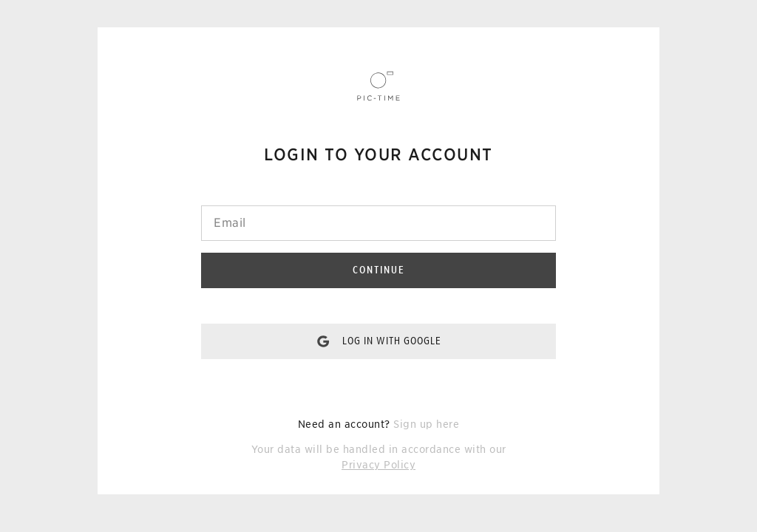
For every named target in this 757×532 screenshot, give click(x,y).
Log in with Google (392, 341)
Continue (379, 270)
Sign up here (426, 424)
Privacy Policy (378, 465)
